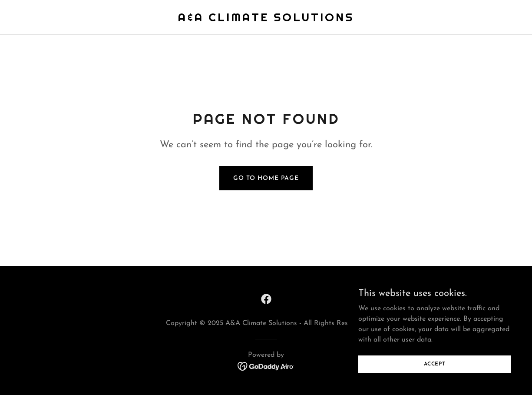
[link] (266, 20)
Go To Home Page (266, 178)
